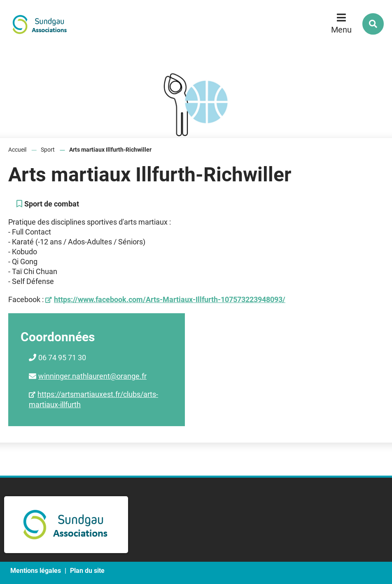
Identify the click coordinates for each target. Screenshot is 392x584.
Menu (341, 30)
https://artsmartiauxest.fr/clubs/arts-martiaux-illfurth (93, 399)
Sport (48, 150)
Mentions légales (36, 571)
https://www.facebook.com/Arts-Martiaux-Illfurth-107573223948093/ (170, 299)
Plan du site (87, 571)
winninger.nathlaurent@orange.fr (92, 376)
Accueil (17, 150)
